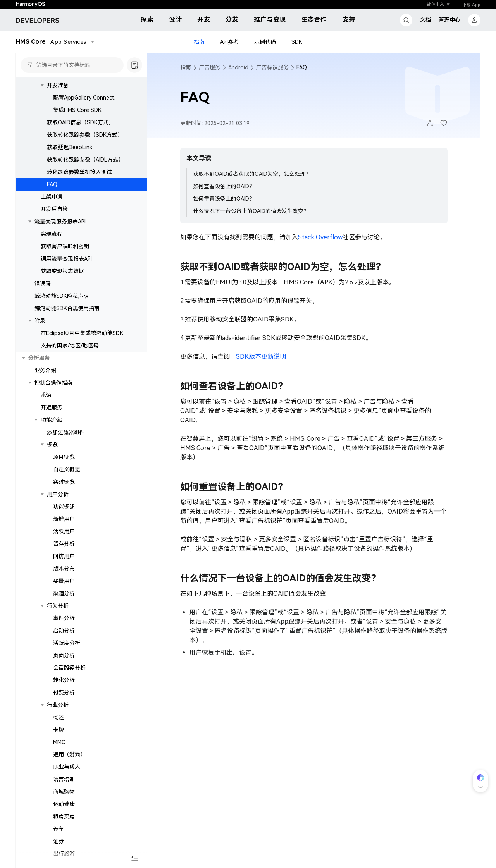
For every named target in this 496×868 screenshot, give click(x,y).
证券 (59, 841)
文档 (425, 20)
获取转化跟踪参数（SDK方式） (85, 135)
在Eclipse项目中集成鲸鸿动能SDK (82, 333)
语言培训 (64, 779)
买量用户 (64, 581)
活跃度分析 (67, 643)
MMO (59, 742)
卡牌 (59, 730)
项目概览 (64, 457)
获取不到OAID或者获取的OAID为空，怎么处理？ (252, 174)
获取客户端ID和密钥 (65, 246)
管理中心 (449, 20)
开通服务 (52, 407)
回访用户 (64, 556)
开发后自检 (54, 209)
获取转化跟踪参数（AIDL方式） (85, 160)
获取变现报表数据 (62, 271)
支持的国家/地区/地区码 (70, 345)
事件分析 (64, 618)
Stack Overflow (320, 237)
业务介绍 (45, 370)
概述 (59, 717)
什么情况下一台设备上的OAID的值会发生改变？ (251, 211)
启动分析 (64, 631)
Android (238, 67)
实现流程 (52, 234)
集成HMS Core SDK (77, 110)
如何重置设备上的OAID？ (224, 199)
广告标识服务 (272, 67)
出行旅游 (64, 854)
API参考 (229, 42)
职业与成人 (67, 767)
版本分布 (64, 569)
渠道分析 (64, 593)
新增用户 (64, 519)
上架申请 (52, 197)
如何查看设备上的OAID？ (224, 186)
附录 (40, 321)
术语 (46, 395)
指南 (199, 42)
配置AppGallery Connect (84, 98)
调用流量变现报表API (66, 259)
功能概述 (64, 507)
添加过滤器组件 (66, 432)
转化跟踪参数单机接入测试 (79, 172)
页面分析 (64, 655)
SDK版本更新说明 (261, 357)
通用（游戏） (69, 755)
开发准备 (58, 85)
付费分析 (64, 693)
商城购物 (64, 792)
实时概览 (64, 482)
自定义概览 (67, 469)
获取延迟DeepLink (70, 147)
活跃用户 (64, 531)
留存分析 (64, 544)
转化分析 (64, 680)
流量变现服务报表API (60, 222)
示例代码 (265, 42)
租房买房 (64, 816)
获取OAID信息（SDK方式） (80, 122)
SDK (297, 42)
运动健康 (64, 804)
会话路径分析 (69, 668)
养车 (59, 829)
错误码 (43, 284)
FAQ (52, 184)
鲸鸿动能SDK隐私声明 (62, 296)
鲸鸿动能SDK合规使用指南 (67, 308)
